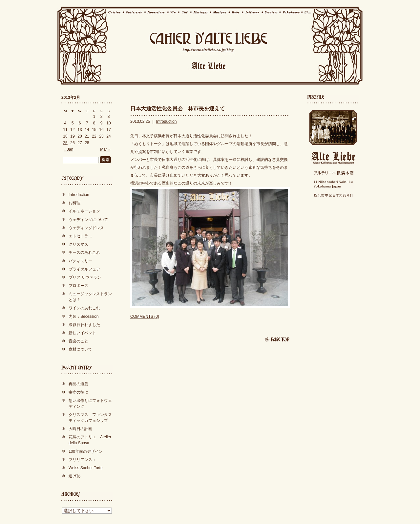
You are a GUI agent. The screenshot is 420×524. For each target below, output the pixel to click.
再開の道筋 (78, 384)
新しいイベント (82, 333)
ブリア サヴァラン (85, 277)
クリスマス (78, 244)
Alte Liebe (333, 158)
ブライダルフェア (84, 269)
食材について (80, 349)
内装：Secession (84, 317)
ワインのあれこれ (84, 308)
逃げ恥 (74, 476)
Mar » (105, 149)
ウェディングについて (88, 220)
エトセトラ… (80, 236)
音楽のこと (78, 341)
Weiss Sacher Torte (86, 468)
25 (65, 143)
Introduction (167, 121)
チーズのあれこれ (84, 252)
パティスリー (80, 261)
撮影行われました (84, 325)
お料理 (74, 203)
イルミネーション (84, 211)
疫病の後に (78, 392)
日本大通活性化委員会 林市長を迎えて (178, 109)
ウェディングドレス (86, 228)
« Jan (68, 149)
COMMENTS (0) (145, 317)
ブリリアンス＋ (82, 460)
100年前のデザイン (86, 451)
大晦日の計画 (80, 429)
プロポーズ (78, 286)
